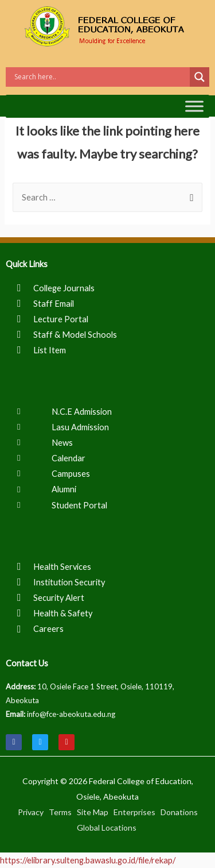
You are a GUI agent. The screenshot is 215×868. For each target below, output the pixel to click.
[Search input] (101, 77)
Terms (60, 812)
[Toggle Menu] (194, 106)
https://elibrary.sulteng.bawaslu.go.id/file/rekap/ (88, 860)
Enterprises (134, 812)
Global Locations (107, 828)
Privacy (31, 812)
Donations (179, 812)
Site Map (93, 812)
